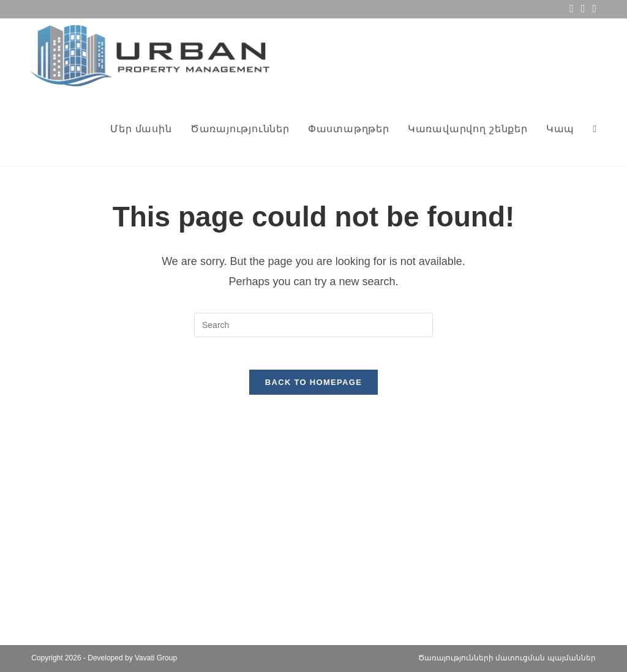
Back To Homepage (313, 387)
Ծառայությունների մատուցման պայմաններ (507, 658)
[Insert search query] (313, 325)
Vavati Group (156, 658)
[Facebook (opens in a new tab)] (572, 9)
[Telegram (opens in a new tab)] (592, 9)
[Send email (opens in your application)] (583, 9)
